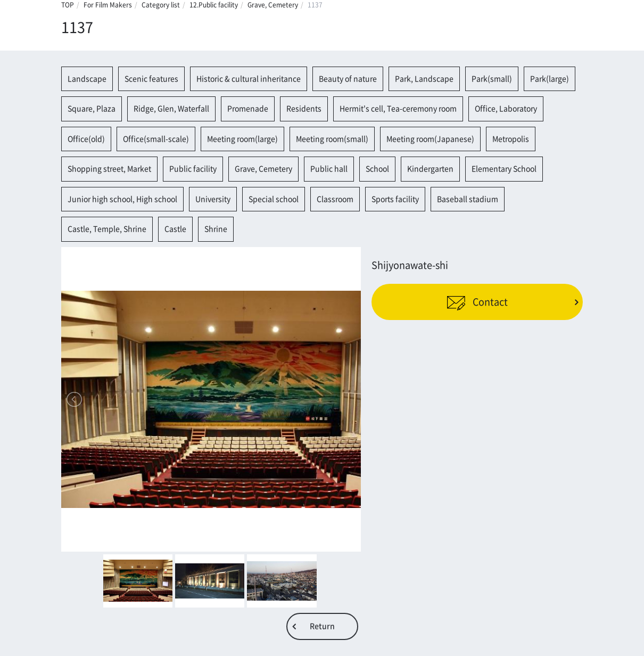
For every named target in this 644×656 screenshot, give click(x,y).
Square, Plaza (92, 109)
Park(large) (550, 79)
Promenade (248, 109)
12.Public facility (214, 5)
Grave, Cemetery (273, 5)
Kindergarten (430, 169)
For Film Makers (108, 5)
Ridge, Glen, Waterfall (171, 109)
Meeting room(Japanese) (430, 139)
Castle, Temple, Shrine (107, 229)
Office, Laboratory (506, 109)
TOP (68, 5)
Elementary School (504, 169)
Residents (304, 109)
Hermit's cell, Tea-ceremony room (398, 109)
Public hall (329, 169)
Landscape (87, 79)
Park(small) (492, 79)
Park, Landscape (424, 79)
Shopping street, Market (109, 169)
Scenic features (151, 79)
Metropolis (511, 139)
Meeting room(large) (242, 139)
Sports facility (395, 199)
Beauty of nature (348, 79)
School (377, 169)
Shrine (216, 229)
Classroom (335, 199)
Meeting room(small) (332, 139)
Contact (477, 302)
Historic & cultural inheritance (249, 79)
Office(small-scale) (156, 139)
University (213, 199)
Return (322, 626)
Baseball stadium (468, 199)
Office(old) (86, 139)
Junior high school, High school (122, 199)
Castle (175, 229)
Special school (274, 199)
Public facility (193, 169)
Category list (161, 5)
